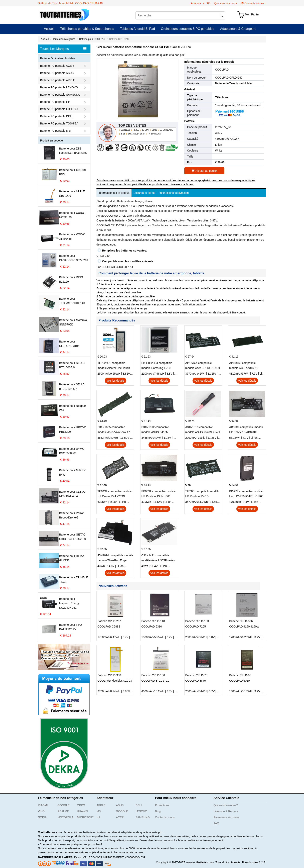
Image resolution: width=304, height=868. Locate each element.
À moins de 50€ (200, 3)
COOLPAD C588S (109, 626)
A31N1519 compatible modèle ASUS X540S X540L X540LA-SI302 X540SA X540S (203, 430)
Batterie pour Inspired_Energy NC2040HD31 (69, 603)
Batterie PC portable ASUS (57, 73)
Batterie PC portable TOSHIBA (59, 123)
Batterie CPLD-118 (153, 621)
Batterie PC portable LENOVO (59, 87)
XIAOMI (43, 805)
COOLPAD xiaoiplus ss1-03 (115, 681)
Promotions (162, 805)
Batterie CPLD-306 (241, 621)
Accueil (49, 29)
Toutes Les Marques (63, 49)
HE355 (136, 130)
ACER (120, 817)
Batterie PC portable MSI (56, 131)
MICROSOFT (85, 817)
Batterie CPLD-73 (196, 675)
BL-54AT (145, 130)
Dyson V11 (81, 857)
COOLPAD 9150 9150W (244, 626)
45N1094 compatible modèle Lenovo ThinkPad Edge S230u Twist (115, 558)
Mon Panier (252, 14)
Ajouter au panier (204, 171)
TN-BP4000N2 (154, 134)
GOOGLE (64, 805)
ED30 (154, 130)
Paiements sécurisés (226, 817)
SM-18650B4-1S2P (136, 134)
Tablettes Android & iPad (137, 29)
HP (98, 817)
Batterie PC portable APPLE (58, 80)
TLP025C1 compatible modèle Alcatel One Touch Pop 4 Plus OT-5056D (114, 366)
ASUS (120, 805)
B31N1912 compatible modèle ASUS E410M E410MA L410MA (155, 430)
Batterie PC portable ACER (57, 66)
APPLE (101, 805)
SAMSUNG (143, 817)
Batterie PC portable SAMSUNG (60, 95)
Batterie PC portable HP (55, 102)
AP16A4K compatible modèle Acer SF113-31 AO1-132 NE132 (203, 366)
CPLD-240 (103, 256)
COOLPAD (222, 70)
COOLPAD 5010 (239, 681)
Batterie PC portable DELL (57, 116)
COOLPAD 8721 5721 (155, 681)
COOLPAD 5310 (151, 626)
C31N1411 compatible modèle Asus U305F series (158, 558)
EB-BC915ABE (166, 130)
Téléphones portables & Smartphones (87, 29)
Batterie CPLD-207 (109, 621)
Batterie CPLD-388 (109, 675)
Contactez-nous (254, 3)
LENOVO (141, 811)
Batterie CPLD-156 (153, 675)
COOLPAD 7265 (196, 626)
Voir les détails (115, 381)
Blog (158, 811)
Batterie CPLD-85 (240, 675)
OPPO (81, 805)
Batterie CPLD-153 (197, 621)
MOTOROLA (65, 817)
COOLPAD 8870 (196, 681)
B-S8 (123, 134)
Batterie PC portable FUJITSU (59, 109)
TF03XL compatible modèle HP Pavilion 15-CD (202, 494)
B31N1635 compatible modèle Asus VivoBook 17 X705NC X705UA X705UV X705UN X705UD (114, 430)
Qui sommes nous (226, 3)
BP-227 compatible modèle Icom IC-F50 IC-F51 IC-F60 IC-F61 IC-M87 (246, 494)
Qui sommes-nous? (226, 805)
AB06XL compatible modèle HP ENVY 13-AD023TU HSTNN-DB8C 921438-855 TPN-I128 (246, 430)
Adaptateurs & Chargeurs (238, 29)
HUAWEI (83, 811)
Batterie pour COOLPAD (92, 39)
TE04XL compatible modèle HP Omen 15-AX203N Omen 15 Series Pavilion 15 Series (115, 494)
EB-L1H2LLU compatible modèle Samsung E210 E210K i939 (157, 366)
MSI (99, 811)
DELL (139, 805)
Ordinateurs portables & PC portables (188, 29)
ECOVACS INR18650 (102, 857)
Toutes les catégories (64, 39)
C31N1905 (125, 130)
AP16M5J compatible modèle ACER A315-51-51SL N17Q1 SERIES (244, 366)
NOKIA (42, 817)
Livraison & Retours (226, 811)
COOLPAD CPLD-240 (229, 78)
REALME (63, 811)
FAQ (216, 823)
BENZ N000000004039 (131, 857)
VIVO (41, 811)
